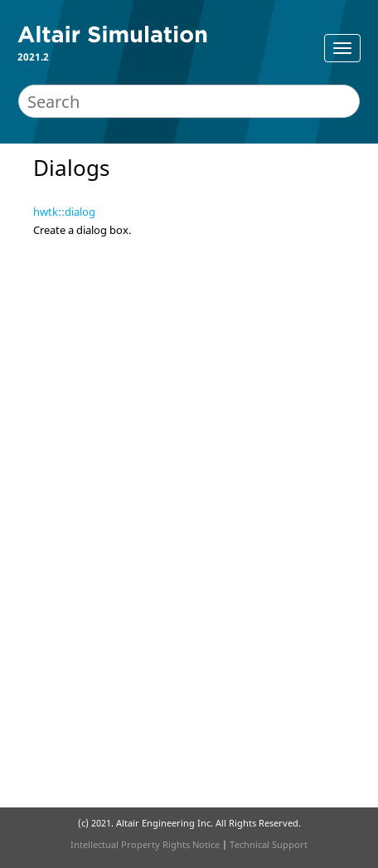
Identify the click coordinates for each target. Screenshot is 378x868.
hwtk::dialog (64, 212)
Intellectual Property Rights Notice (145, 844)
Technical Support (269, 844)
